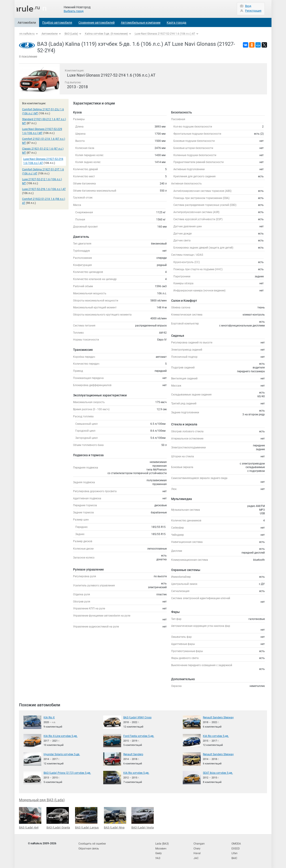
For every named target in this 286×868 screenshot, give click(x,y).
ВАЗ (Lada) (71, 34)
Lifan (234, 852)
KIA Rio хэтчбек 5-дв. (216, 736)
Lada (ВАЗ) (162, 843)
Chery (197, 848)
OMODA (236, 843)
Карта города (177, 23)
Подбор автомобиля (57, 23)
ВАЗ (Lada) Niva (115, 818)
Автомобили (27, 23)
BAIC (234, 857)
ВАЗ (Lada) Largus (87, 818)
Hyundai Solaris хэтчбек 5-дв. (62, 754)
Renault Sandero (133, 754)
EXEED (236, 848)
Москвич (161, 848)
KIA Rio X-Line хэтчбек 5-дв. (61, 736)
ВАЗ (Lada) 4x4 (30, 818)
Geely (159, 852)
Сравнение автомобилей (97, 23)
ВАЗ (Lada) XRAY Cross (137, 717)
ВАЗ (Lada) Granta (58, 818)
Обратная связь (89, 848)
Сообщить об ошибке (92, 843)
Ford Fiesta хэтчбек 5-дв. (139, 736)
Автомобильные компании (141, 23)
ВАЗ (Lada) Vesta (143, 818)
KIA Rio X (49, 717)
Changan (199, 843)
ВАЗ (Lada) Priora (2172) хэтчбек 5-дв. (67, 773)
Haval (197, 852)
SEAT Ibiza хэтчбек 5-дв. (218, 773)
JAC (196, 857)
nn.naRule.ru (27, 34)
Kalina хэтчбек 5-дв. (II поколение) (106, 34)
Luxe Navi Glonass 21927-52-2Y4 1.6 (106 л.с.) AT (165, 34)
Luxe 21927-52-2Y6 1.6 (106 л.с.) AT (44, 189)
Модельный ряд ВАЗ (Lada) (42, 800)
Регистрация (253, 11)
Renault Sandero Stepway (218, 717)
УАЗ (158, 857)
